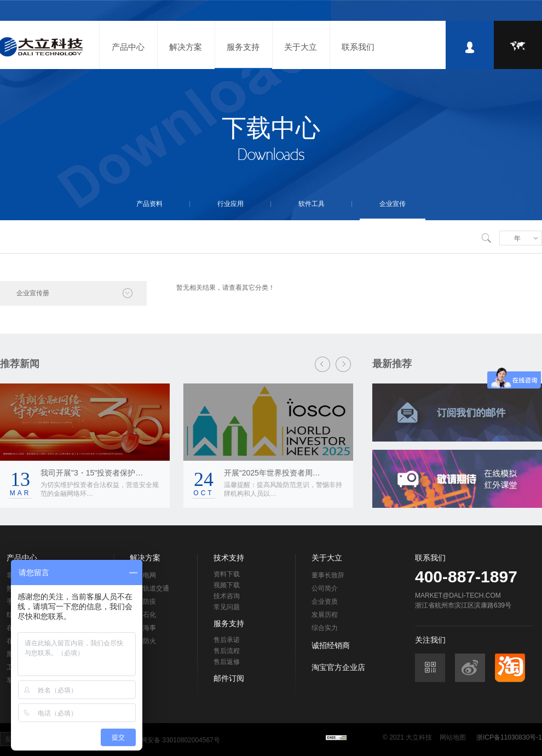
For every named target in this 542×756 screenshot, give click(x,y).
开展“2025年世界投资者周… (272, 473)
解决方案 (186, 47)
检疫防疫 (143, 602)
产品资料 (149, 204)
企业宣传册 (33, 293)
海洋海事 (143, 628)
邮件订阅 (229, 678)
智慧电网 (143, 575)
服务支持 (243, 47)
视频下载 (227, 585)
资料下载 (227, 574)
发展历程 (325, 615)
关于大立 (301, 47)
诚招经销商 (331, 645)
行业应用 (230, 204)
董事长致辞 (328, 575)
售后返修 (227, 662)
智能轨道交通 (149, 588)
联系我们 (358, 47)
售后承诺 (227, 640)
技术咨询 (227, 596)
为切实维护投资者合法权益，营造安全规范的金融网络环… (100, 489)
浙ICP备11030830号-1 (509, 737)
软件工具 (312, 204)
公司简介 (325, 588)
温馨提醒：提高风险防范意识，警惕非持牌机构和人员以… (283, 489)
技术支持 (229, 558)
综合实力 (325, 628)
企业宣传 (393, 204)
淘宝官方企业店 (338, 667)
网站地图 (453, 737)
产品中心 (128, 47)
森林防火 (143, 641)
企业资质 (325, 602)
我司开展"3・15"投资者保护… (92, 473)
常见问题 (227, 607)
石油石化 (143, 615)
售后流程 (227, 651)
